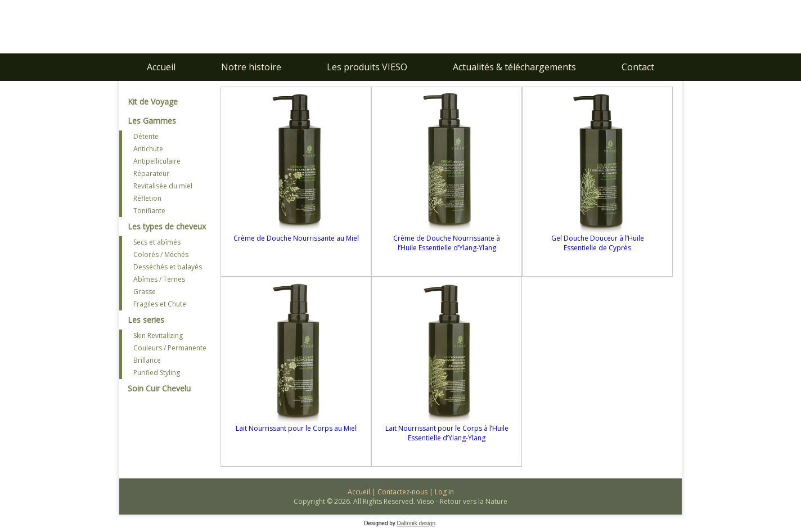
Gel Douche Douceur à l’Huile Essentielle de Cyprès (598, 243)
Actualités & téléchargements (514, 67)
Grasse (145, 292)
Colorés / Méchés (161, 254)
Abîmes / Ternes (159, 279)
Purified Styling (157, 373)
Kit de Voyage (153, 102)
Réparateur (151, 173)
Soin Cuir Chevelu (159, 388)
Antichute (148, 149)
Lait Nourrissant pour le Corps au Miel (296, 428)
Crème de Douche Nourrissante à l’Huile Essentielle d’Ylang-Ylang (447, 243)
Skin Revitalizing (158, 335)
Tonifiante (149, 211)
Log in (444, 492)
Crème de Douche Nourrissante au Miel (296, 238)
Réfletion (147, 198)
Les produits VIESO (367, 67)
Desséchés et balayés (168, 267)
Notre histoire (251, 67)
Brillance (147, 360)
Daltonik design (416, 523)
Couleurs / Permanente (170, 348)
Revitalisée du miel (163, 186)
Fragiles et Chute (160, 304)
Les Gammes (152, 121)
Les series (146, 320)
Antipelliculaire (157, 161)
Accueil (161, 67)
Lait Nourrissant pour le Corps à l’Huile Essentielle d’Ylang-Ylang (447, 433)
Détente (146, 136)
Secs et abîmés (157, 242)
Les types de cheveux (167, 226)
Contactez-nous (402, 492)
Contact (638, 67)
